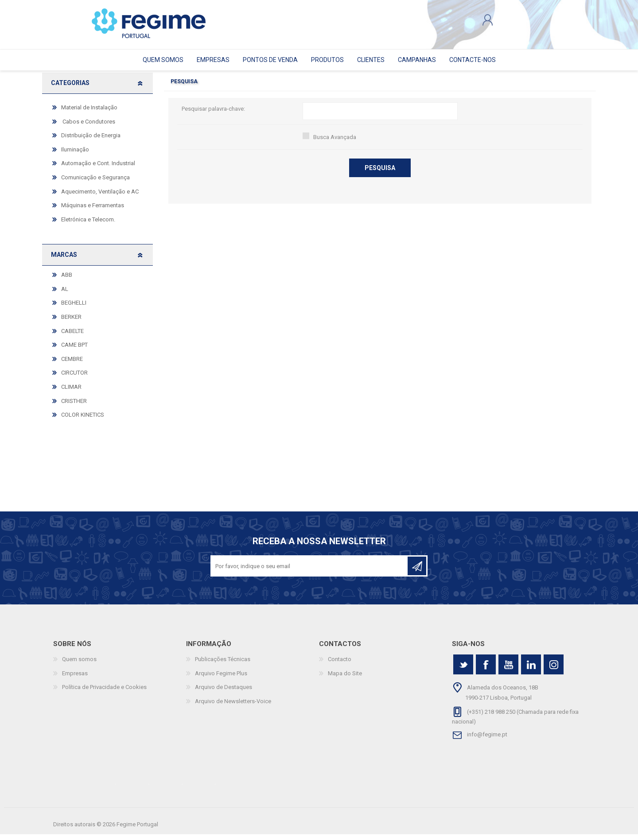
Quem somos (79, 665)
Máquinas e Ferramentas (93, 211)
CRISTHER (74, 407)
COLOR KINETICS (83, 420)
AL (65, 295)
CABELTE (72, 337)
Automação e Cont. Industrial (98, 169)
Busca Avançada (335, 143)
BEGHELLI (74, 309)
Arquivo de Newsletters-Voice (233, 707)
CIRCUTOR (74, 378)
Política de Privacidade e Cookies (104, 693)
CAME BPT (74, 350)
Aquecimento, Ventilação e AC (100, 197)
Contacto (340, 665)
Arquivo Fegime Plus (221, 679)
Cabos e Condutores (88, 127)
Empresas (75, 679)
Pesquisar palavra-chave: (213, 114)
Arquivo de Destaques (224, 693)
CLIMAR (71, 393)
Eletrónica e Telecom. (88, 225)
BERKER (71, 323)
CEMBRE (72, 365)
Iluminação (75, 155)
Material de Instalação (89, 113)
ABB (67, 281)
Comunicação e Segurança (95, 183)
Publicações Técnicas (223, 665)
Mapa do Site (345, 679)
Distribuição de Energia (91, 141)
